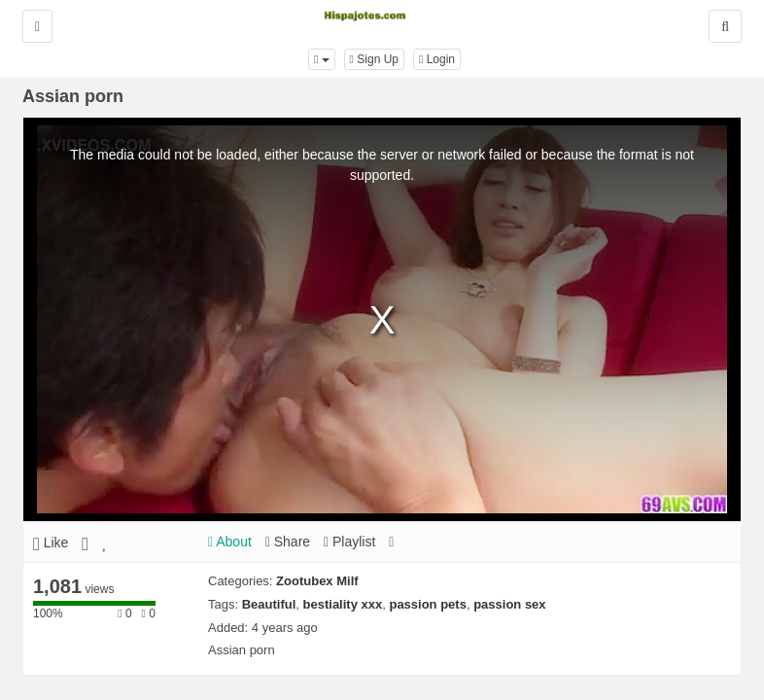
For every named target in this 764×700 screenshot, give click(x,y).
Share (288, 542)
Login (437, 59)
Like (51, 542)
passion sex (509, 604)
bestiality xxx (343, 604)
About (230, 542)
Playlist (349, 542)
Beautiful (269, 604)
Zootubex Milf (317, 581)
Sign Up (374, 59)
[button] (322, 59)
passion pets (427, 604)
